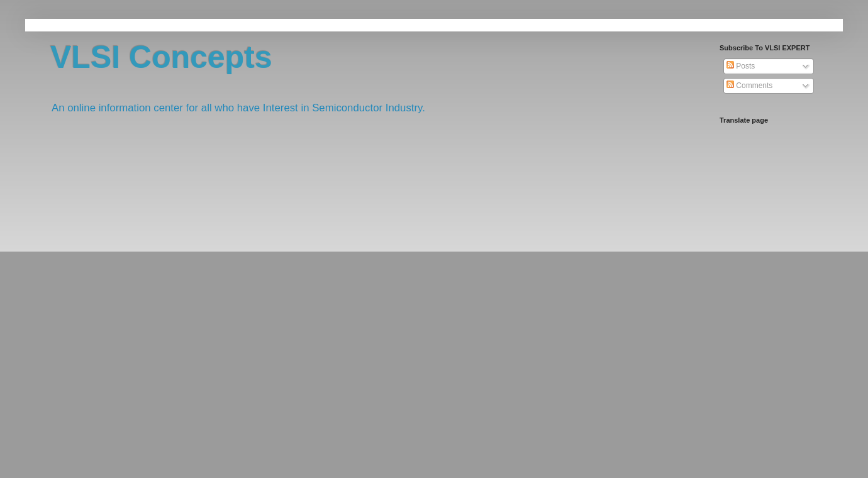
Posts (741, 66)
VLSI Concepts (161, 57)
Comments (749, 86)
